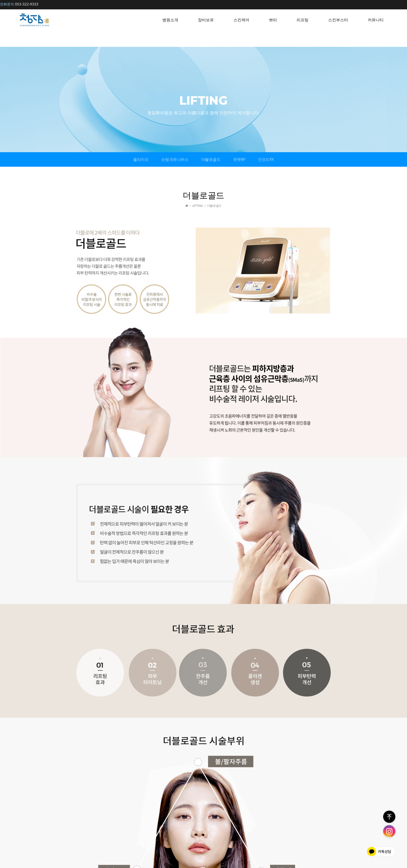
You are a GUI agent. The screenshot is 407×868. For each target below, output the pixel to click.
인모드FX (266, 159)
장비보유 (206, 20)
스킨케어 (241, 20)
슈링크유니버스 (175, 159)
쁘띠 (273, 20)
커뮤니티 (376, 20)
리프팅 (303, 20)
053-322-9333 (19, 4)
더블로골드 (211, 159)
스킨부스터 (338, 20)
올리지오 (141, 159)
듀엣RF (239, 159)
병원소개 (170, 20)
